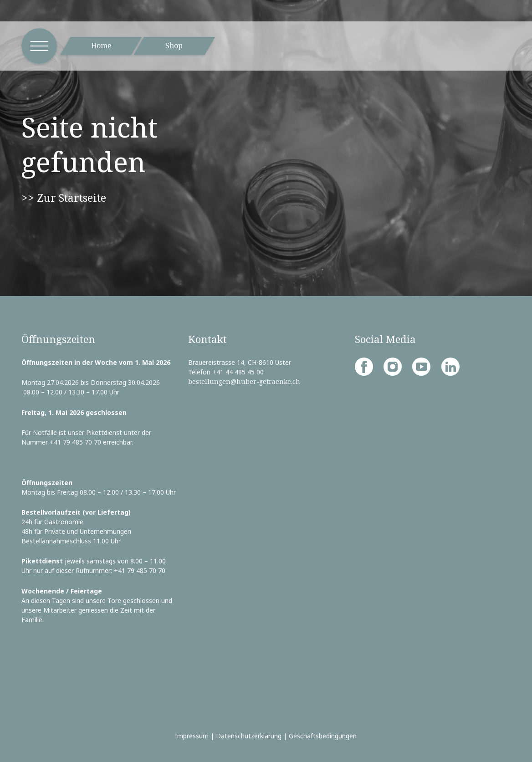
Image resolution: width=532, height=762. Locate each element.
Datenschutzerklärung (249, 736)
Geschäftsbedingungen (323, 736)
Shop (174, 46)
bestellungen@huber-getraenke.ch (244, 381)
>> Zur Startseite (64, 198)
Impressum (192, 736)
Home (101, 46)
